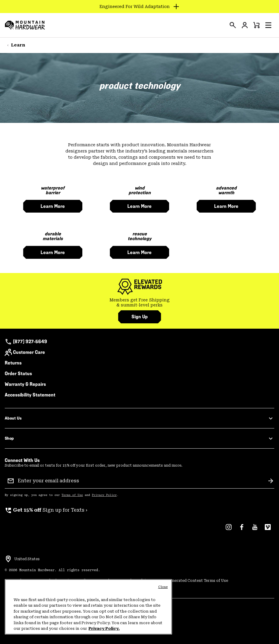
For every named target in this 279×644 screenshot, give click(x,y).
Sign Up (140, 317)
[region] (88, 607)
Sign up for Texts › (46, 510)
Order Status (18, 374)
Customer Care (25, 352)
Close (163, 587)
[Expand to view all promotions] (140, 7)
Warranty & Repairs (25, 384)
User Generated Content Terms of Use (193, 581)
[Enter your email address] (141, 481)
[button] (268, 25)
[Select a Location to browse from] (8, 559)
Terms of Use (72, 495)
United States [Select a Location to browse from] (27, 559)
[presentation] (233, 25)
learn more (53, 206)
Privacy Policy (104, 495)
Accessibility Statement (30, 395)
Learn (18, 45)
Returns (13, 363)
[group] (139, 303)
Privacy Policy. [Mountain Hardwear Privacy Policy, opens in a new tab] (104, 628)
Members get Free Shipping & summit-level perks (140, 303)
